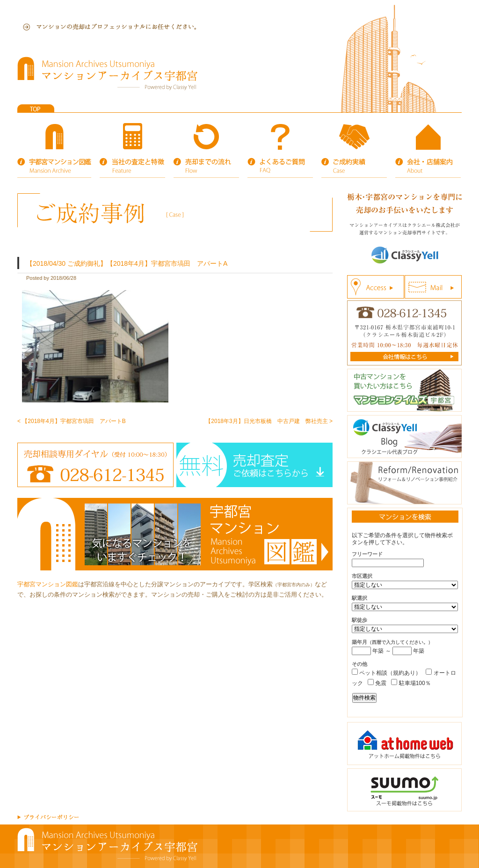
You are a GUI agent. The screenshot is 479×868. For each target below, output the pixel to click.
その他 (359, 664)
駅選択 (359, 598)
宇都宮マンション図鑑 (48, 584)
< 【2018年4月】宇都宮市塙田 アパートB (72, 421)
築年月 (392, 642)
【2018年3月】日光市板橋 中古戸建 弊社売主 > (269, 421)
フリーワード (367, 554)
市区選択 (362, 576)
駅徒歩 (359, 620)
